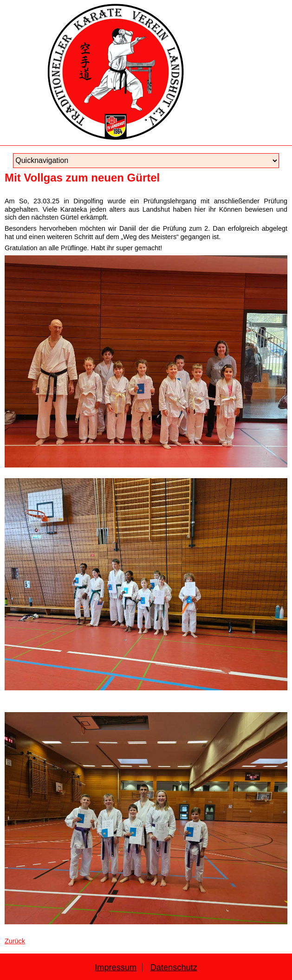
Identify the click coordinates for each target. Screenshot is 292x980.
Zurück (15, 941)
